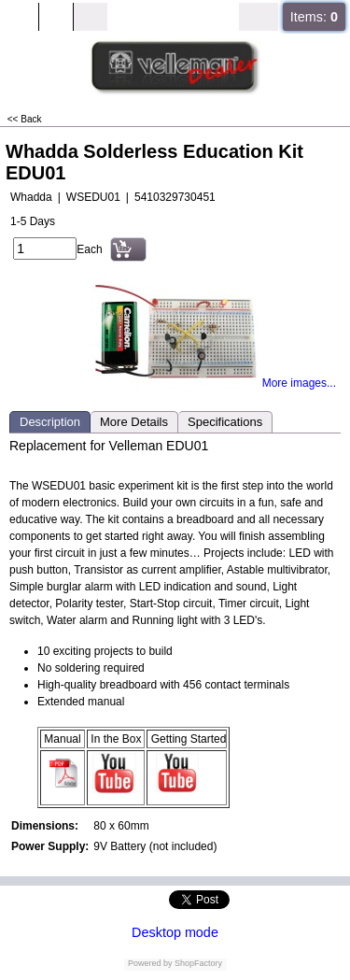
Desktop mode (175, 932)
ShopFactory (198, 963)
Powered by (150, 963)
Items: (314, 17)
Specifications (225, 422)
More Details (134, 422)
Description (50, 422)
